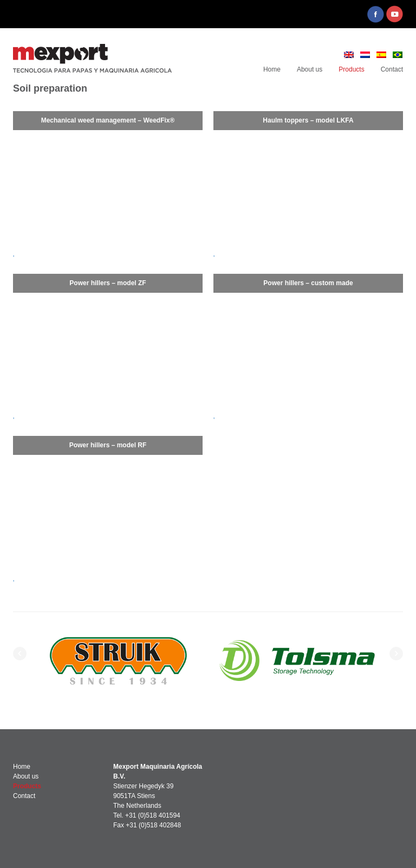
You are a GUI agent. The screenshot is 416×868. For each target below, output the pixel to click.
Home (272, 69)
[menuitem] (349, 55)
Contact (392, 69)
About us (310, 69)
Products (351, 69)
